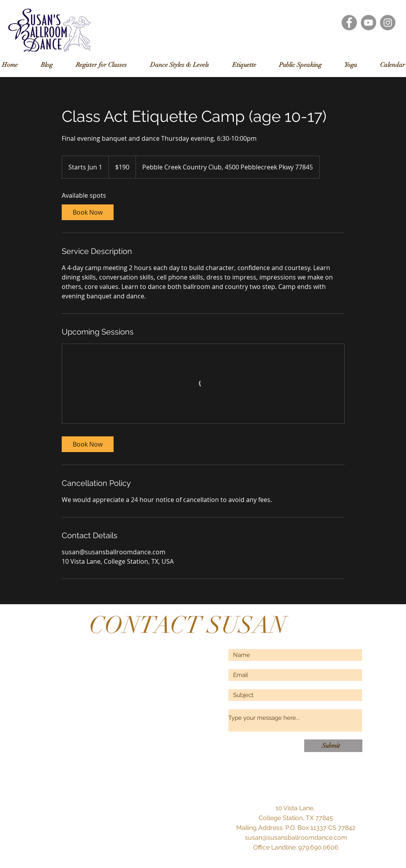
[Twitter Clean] (369, 824)
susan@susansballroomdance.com (296, 838)
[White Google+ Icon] (382, 824)
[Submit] (333, 746)
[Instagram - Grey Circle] (388, 23)
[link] (88, 212)
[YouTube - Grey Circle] (368, 23)
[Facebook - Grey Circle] (349, 23)
